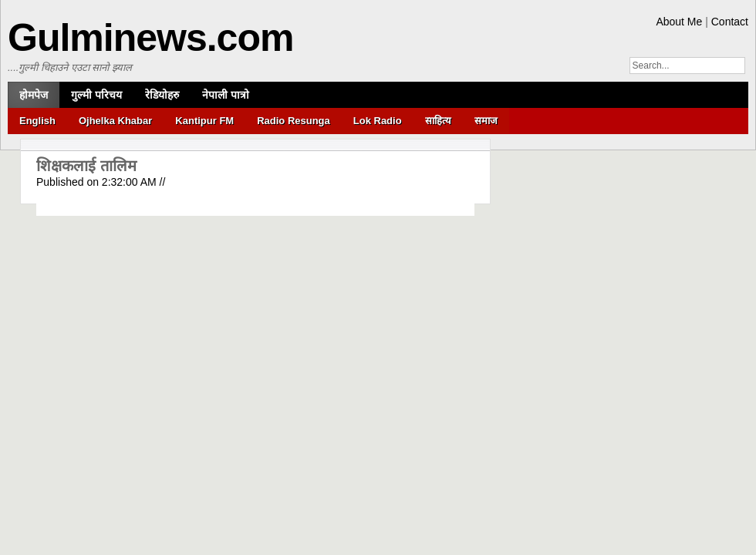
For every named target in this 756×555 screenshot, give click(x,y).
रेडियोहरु (162, 95)
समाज (486, 121)
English (37, 121)
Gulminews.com (150, 38)
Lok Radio (378, 121)
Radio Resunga (294, 121)
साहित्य (438, 121)
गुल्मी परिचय (96, 95)
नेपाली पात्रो (226, 95)
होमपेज (34, 95)
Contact (730, 22)
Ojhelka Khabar (115, 121)
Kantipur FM (204, 121)
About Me (679, 22)
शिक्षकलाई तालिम (86, 166)
